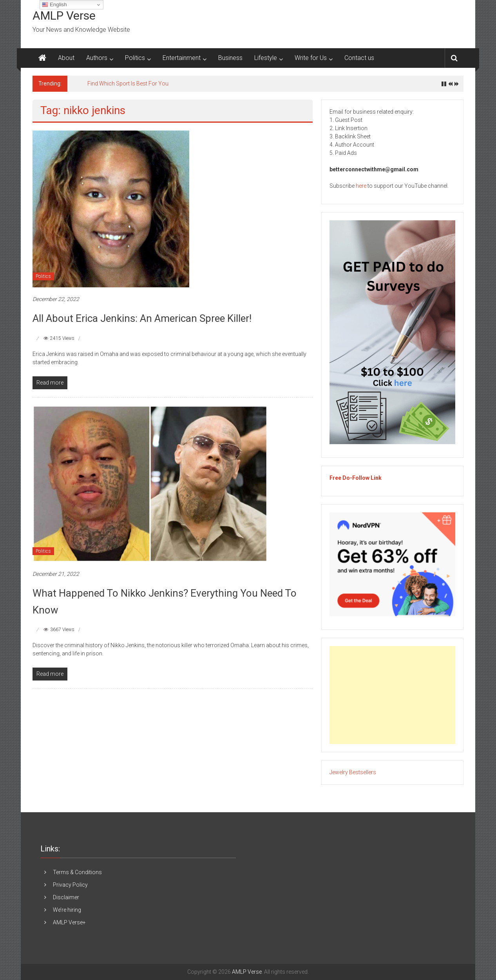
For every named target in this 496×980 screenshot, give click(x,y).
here (361, 186)
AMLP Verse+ (69, 922)
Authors (97, 58)
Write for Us (311, 58)
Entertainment (182, 58)
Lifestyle (266, 58)
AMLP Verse (64, 15)
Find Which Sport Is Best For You (128, 83)
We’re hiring (67, 910)
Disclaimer (66, 897)
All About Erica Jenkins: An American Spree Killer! (142, 318)
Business (230, 58)
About (66, 58)
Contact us (359, 58)
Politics (135, 58)
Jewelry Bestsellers (353, 772)
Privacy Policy (70, 885)
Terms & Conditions (77, 872)
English (54, 5)
